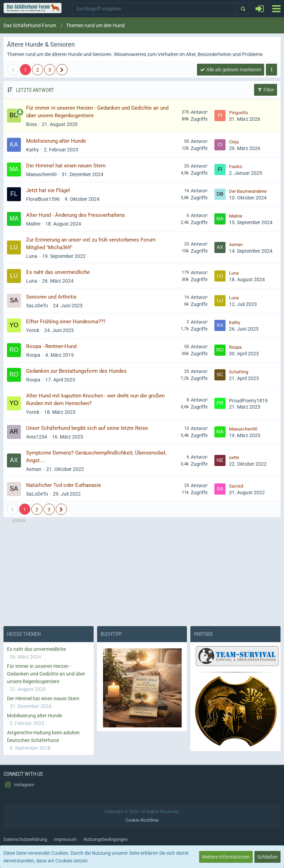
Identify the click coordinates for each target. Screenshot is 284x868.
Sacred (236, 486)
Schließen (267, 857)
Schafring (239, 372)
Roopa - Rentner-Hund (51, 346)
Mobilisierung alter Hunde (56, 141)
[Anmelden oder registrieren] (260, 9)
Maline (33, 224)
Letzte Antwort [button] (35, 90)
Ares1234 (37, 437)
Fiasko (236, 167)
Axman (236, 244)
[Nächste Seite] (62, 70)
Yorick (33, 330)
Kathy (33, 150)
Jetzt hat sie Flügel (48, 190)
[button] (276, 9)
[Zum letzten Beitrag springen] (220, 116)
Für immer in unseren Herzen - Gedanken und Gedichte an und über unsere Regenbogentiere (46, 674)
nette (234, 457)
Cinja (234, 142)
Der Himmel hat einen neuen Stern (66, 166)
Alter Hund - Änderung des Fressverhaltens (76, 215)
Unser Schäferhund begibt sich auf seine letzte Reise (87, 428)
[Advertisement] (142, 572)
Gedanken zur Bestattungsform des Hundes (76, 371)
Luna (32, 256)
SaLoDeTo (37, 306)
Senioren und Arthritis (51, 297)
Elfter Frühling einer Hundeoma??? (66, 322)
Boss (31, 124)
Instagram (19, 785)
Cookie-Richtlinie (142, 820)
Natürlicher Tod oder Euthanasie (64, 485)
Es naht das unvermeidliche (58, 272)
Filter (266, 90)
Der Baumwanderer (248, 191)
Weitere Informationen (226, 857)
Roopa (33, 355)
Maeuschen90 (41, 174)
